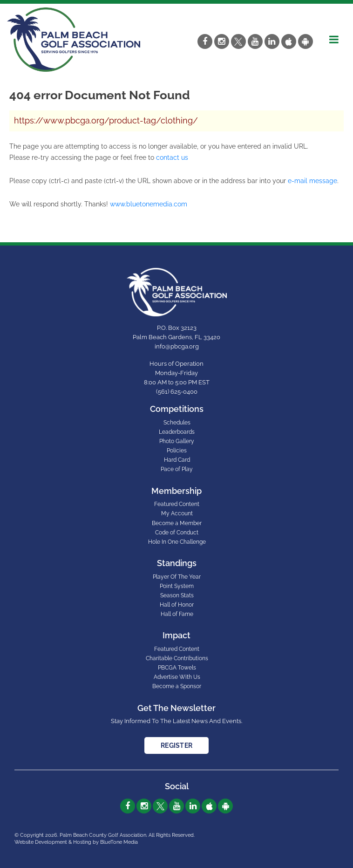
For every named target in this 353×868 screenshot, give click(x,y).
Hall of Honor (177, 605)
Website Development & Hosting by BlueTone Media (76, 842)
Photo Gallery (177, 441)
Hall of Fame (177, 614)
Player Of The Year (177, 577)
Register (176, 745)
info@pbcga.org (177, 346)
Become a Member (177, 523)
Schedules (177, 423)
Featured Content (177, 504)
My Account (177, 513)
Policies (177, 451)
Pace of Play (177, 469)
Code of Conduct (177, 533)
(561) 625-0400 (177, 392)
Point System (177, 586)
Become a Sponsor (177, 686)
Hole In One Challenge (177, 542)
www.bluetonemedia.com (149, 204)
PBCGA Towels (177, 668)
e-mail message (312, 181)
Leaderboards (177, 432)
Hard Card (177, 460)
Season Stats (177, 595)
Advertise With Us (177, 677)
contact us (172, 157)
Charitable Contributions (177, 658)
